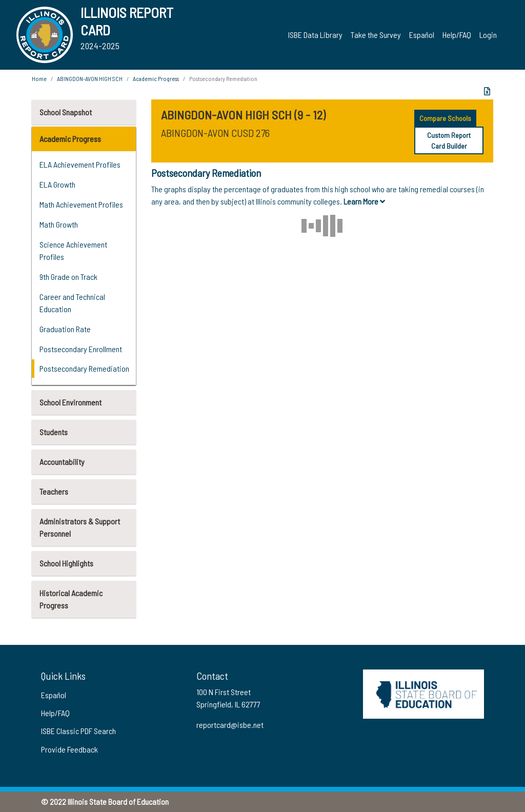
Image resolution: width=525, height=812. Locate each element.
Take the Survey (376, 35)
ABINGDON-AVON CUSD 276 (215, 133)
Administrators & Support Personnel (80, 527)
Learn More (364, 201)
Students (54, 432)
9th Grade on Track (68, 277)
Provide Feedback (69, 749)
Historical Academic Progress (71, 599)
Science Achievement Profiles (73, 250)
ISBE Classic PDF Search (78, 731)
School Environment (70, 402)
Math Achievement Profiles (81, 204)
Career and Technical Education (72, 303)
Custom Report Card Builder (449, 140)
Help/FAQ (457, 35)
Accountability (62, 462)
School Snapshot (66, 112)
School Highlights (66, 563)
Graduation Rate (65, 329)
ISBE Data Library (315, 35)
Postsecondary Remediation (84, 368)
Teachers (54, 491)
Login (488, 35)
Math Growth (59, 224)
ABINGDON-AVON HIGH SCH (90, 78)
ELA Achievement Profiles (80, 164)
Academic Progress (70, 139)
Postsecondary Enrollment (81, 349)
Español (422, 35)
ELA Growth (57, 184)
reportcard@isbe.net (230, 725)
